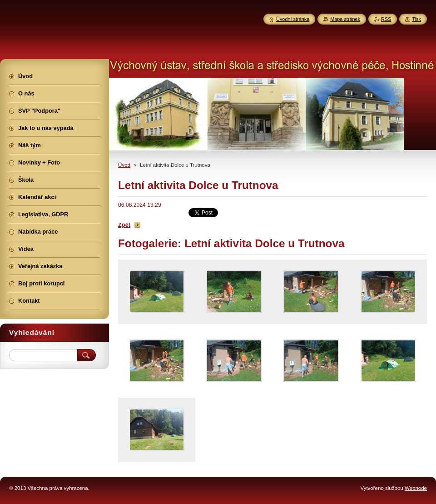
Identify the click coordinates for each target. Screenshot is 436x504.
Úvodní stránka (293, 19)
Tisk (416, 19)
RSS (386, 19)
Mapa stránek (345, 19)
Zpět (124, 225)
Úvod (124, 165)
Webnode (416, 488)
